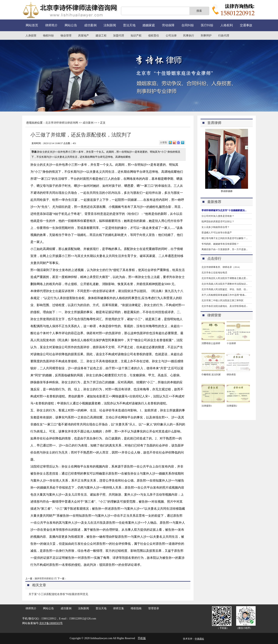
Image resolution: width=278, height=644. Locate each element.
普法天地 (129, 25)
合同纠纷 (188, 25)
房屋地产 (84, 36)
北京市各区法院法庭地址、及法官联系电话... (225, 306)
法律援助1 (207, 406)
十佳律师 (231, 343)
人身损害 (31, 36)
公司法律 (171, 36)
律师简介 (51, 25)
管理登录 (154, 608)
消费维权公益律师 (211, 343)
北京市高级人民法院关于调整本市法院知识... (225, 284)
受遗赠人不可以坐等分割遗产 (217, 233)
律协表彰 (231, 375)
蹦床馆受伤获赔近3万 (46, 578)
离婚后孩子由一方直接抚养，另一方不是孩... (225, 249)
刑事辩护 (206, 36)
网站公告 (71, 25)
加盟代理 (119, 36)
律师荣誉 (214, 315)
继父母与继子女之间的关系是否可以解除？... (225, 238)
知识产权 (136, 36)
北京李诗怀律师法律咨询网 (62, 123)
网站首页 (32, 25)
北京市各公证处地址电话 (214, 273)
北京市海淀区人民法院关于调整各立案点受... (225, 278)
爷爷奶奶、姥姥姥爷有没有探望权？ (220, 244)
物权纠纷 (48, 36)
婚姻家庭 (149, 25)
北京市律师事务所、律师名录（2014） (221, 267)
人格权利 (227, 25)
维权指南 (136, 608)
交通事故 (246, 25)
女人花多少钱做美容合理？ (216, 227)
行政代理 (224, 36)
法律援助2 (232, 406)
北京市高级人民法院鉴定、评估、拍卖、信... (225, 289)
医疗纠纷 (207, 25)
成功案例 (90, 25)
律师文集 (119, 608)
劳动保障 (168, 25)
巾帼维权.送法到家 (211, 375)
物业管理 (66, 36)
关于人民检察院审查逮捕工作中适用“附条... (224, 295)
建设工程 (101, 36)
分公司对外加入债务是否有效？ (218, 216)
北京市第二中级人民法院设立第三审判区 (223, 300)
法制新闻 (110, 25)
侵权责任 (154, 36)
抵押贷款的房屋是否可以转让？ (218, 221)
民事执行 (189, 36)
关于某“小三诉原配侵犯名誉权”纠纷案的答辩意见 (58, 594)
